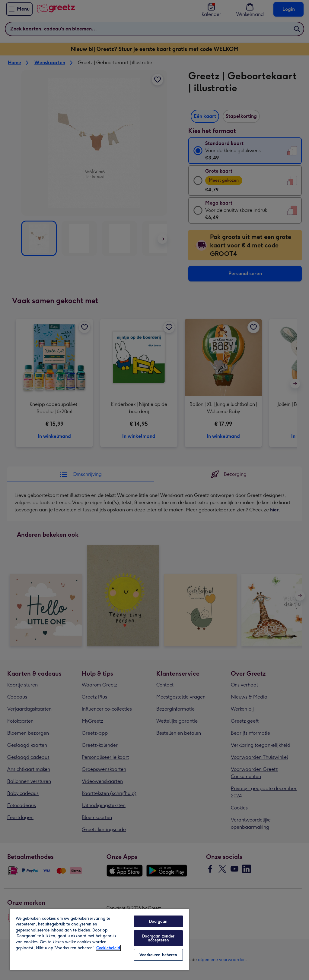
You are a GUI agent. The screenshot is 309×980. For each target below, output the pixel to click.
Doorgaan (158, 921)
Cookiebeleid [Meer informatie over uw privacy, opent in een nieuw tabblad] (108, 948)
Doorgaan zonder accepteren (158, 938)
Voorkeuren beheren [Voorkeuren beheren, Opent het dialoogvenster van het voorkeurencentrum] (158, 955)
